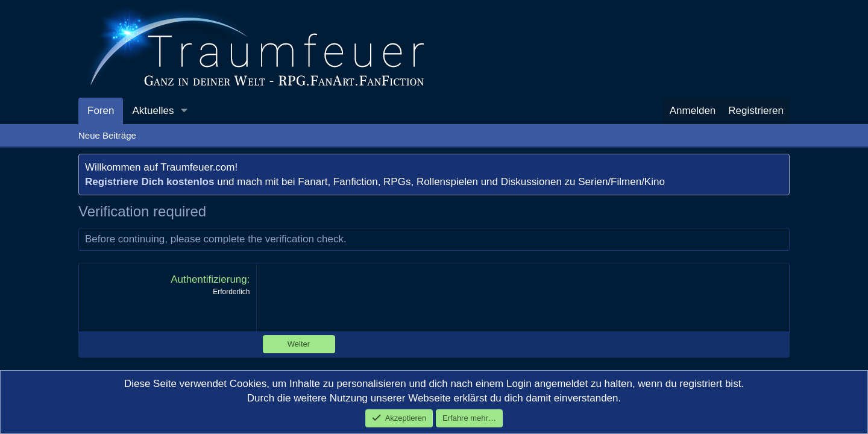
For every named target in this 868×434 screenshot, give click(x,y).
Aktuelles (153, 111)
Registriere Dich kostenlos (149, 182)
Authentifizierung (209, 279)
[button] (184, 111)
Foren (101, 111)
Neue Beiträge (107, 135)
